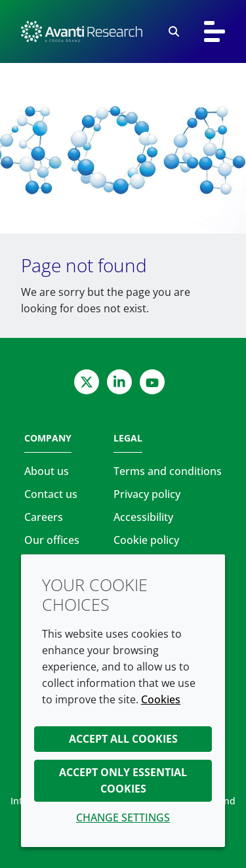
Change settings (123, 817)
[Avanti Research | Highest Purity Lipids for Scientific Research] (82, 31)
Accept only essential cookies (123, 780)
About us (47, 471)
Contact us (51, 494)
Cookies (161, 699)
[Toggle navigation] (215, 31)
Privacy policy (147, 494)
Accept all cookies (123, 739)
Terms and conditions (168, 471)
